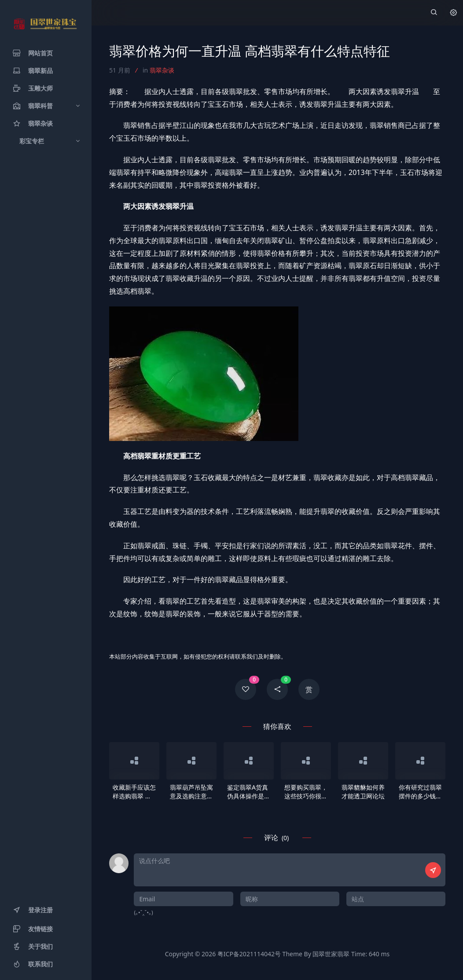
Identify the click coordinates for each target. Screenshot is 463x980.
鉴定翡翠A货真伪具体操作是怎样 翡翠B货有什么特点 (249, 792)
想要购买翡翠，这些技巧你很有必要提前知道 (306, 792)
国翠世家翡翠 (331, 954)
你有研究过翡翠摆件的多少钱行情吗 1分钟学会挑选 (420, 792)
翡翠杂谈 (162, 70)
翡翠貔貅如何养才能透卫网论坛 (363, 792)
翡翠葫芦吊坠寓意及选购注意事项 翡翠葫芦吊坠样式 (191, 792)
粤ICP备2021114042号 (249, 954)
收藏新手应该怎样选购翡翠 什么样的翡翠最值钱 (134, 792)
